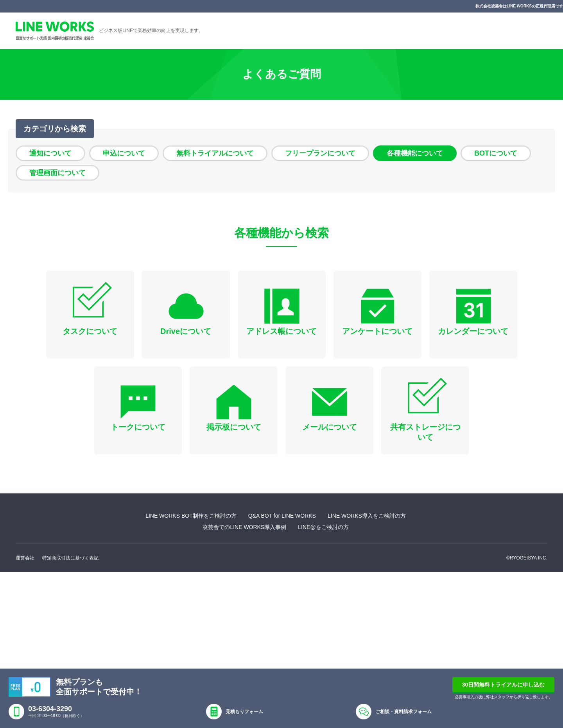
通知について (50, 153)
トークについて (138, 427)
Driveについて (186, 331)
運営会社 (25, 558)
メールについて (330, 427)
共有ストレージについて (425, 432)
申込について (124, 153)
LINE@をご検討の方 (323, 527)
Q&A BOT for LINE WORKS (282, 516)
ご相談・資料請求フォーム (403, 712)
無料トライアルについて (215, 153)
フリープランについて (320, 153)
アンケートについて (377, 331)
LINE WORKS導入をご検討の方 (367, 516)
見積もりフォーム (244, 712)
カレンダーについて (473, 331)
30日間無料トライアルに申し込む (504, 685)
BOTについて (496, 153)
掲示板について (234, 427)
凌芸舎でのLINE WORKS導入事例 (244, 527)
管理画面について (57, 173)
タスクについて (90, 331)
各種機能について (415, 153)
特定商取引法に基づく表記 (70, 558)
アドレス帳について (281, 331)
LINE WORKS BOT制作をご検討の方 (191, 516)
